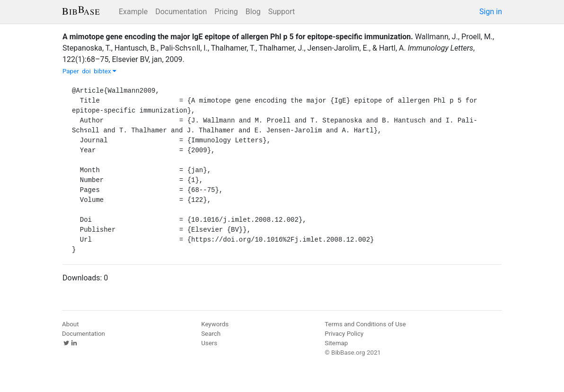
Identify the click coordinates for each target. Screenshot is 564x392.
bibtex (105, 71)
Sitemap (336, 343)
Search (211, 334)
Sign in (491, 12)
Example (133, 12)
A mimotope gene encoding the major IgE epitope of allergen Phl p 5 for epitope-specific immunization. (238, 37)
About (70, 324)
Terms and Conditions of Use (365, 324)
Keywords (215, 324)
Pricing (226, 12)
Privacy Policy (344, 334)
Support (282, 12)
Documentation (181, 12)
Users (209, 343)
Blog (253, 12)
